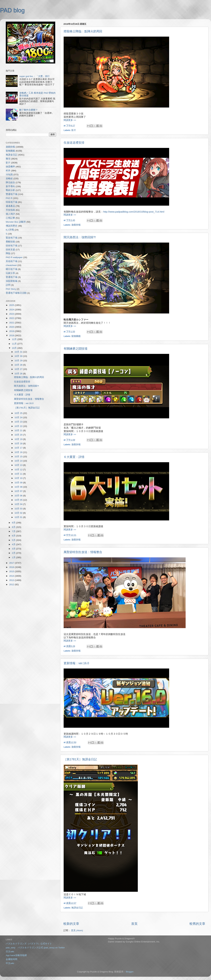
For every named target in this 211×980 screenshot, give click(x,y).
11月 (15, 344)
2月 (14, 553)
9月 (14, 523)
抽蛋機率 (10, 167)
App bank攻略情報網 (16, 955)
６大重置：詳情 (74, 457)
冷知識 (9, 175)
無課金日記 (77, 908)
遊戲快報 (76, 225)
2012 (12, 584)
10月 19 (19, 439)
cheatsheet (11, 265)
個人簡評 (10, 214)
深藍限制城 (12, 281)
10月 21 (19, 430)
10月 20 (19, 435)
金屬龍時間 (12, 959)
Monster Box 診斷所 (16, 222)
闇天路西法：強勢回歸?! (80, 237)
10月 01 (19, 517)
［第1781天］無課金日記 (80, 759)
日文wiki (10, 952)
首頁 (134, 924)
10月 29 (19, 361)
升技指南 (10, 210)
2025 (12, 305)
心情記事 (10, 218)
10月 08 (19, 487)
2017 (12, 563)
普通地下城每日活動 (16, 293)
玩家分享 (10, 273)
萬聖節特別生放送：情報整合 (83, 552)
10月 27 (19, 369)
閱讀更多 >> (70, 120)
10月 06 (19, 496)
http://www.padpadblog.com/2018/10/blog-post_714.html (134, 212)
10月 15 (19, 457)
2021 (12, 323)
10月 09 (19, 483)
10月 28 (19, 365)
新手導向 (10, 186)
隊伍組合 (10, 182)
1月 (14, 557)
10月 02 (19, 513)
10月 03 (19, 509)
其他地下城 (12, 261)
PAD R (9, 198)
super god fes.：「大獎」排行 (34, 76)
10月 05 (19, 500)
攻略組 (9, 179)
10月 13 (19, 465)
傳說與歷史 (12, 226)
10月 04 (19, 504)
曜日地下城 (12, 269)
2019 (12, 331)
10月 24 (19, 417)
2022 (12, 318)
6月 (14, 536)
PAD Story (11, 289)
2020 (12, 327)
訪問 (8, 285)
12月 (15, 339)
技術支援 (10, 250)
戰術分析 (10, 190)
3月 (14, 549)
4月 (14, 544)
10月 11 (19, 474)
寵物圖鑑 (76, 336)
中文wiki (10, 963)
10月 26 (19, 374)
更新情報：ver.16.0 (76, 663)
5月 (14, 540)
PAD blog (12, 10)
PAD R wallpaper (14, 257)
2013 (12, 580)
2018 (12, 335)
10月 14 (19, 461)
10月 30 (19, 356)
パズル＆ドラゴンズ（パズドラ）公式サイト (29, 944)
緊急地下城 (12, 238)
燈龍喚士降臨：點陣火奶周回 (83, 31)
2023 (12, 314)
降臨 (8, 253)
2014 (12, 576)
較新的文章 (71, 924)
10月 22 (19, 426)
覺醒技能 (10, 242)
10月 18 (19, 443)
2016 (12, 567)
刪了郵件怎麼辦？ (29, 110)
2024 (12, 310)
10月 (15, 348)
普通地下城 (12, 277)
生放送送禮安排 (74, 143)
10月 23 (19, 422)
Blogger (130, 972)
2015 (12, 571)
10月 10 (19, 478)
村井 (8, 171)
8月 (14, 527)
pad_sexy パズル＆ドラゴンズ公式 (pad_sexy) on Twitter (35, 948)
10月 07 (19, 491)
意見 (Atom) (77, 930)
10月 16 (19, 452)
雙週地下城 (12, 194)
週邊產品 (10, 206)
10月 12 (19, 470)
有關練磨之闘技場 (75, 349)
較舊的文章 (197, 924)
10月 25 (19, 413)
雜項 (8, 159)
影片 (74, 130)
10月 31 (19, 352)
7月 (14, 531)
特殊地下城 (12, 202)
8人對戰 (10, 230)
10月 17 (19, 448)
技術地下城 (12, 246)
